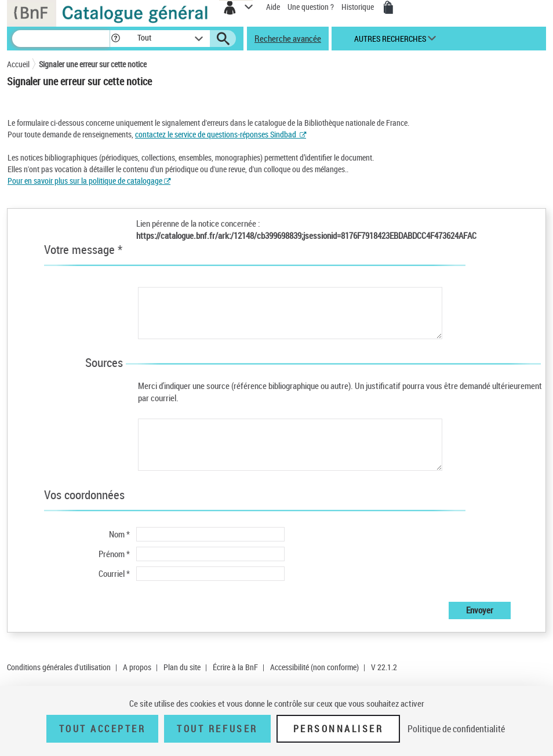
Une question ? (311, 7)
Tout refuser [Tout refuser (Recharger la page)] (217, 729)
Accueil (18, 64)
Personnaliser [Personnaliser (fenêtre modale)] (339, 729)
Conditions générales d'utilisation (59, 667)
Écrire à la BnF (235, 667)
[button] (116, 39)
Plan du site (182, 667)
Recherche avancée (288, 38)
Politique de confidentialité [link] (456, 729)
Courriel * (114, 573)
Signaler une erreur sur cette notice (93, 64)
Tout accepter (103, 729)
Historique (359, 7)
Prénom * (114, 554)
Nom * (119, 534)
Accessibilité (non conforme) (314, 667)
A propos (137, 667)
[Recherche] (61, 39)
